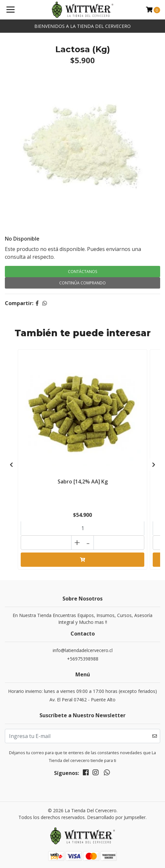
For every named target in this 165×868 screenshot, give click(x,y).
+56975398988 (83, 659)
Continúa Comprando (82, 283)
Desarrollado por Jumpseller (116, 817)
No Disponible (22, 239)
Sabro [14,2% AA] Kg (83, 482)
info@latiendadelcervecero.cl (83, 650)
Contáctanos (82, 272)
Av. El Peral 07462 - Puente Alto (82, 700)
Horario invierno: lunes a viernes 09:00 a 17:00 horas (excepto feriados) (82, 691)
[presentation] (11, 465)
